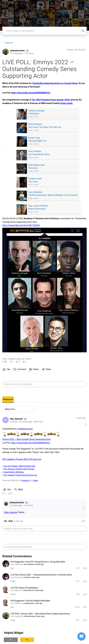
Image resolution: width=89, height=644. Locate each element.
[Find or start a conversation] (83, 31)
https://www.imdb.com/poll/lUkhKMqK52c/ (31, 93)
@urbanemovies (25, 429)
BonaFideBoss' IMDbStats (14, 472)
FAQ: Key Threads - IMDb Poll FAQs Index (20, 466)
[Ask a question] (81, 636)
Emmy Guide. (67, 103)
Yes (27, 640)
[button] (5, 362)
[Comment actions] (86, 425)
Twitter (35, 481)
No (11, 640)
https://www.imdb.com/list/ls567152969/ (21, 225)
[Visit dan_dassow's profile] (6, 420)
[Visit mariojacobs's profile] (6, 590)
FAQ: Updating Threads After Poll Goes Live (22, 459)
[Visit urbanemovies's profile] (6, 52)
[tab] (8, 400)
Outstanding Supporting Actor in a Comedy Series (55, 83)
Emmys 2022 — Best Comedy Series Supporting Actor (27, 439)
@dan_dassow (11, 512)
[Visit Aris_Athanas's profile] (6, 564)
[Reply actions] (84, 508)
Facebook (25, 481)
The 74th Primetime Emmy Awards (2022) (51, 100)
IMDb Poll (8, 43)
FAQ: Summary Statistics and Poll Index (19, 469)
